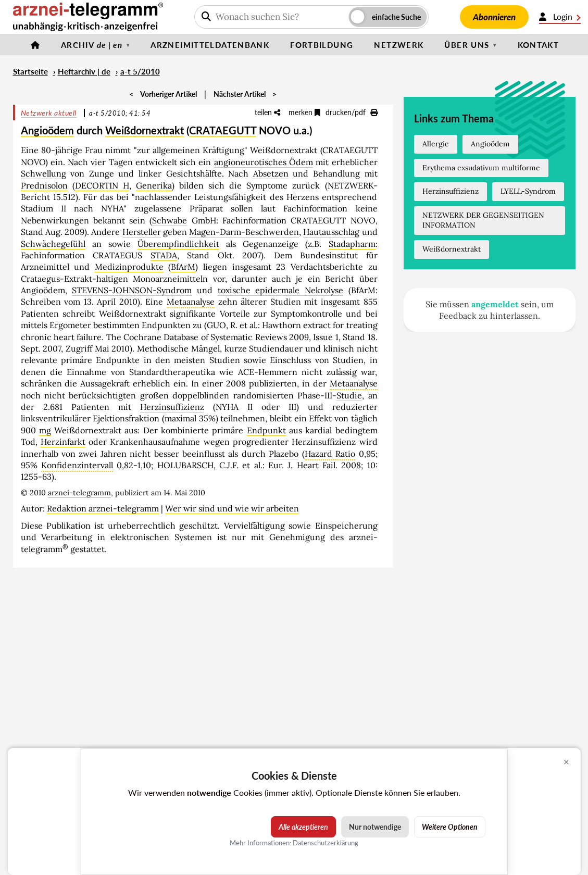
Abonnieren (494, 17)
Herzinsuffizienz (172, 407)
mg (45, 430)
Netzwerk (399, 45)
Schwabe (170, 220)
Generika (154, 185)
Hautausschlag (331, 232)
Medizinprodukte (129, 267)
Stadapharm (352, 244)
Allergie (436, 144)
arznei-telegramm (79, 493)
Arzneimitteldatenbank (210, 45)
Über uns (467, 45)
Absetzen (271, 173)
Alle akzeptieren (303, 827)
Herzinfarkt (63, 442)
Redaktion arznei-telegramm (103, 508)
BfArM (183, 267)
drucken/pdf (352, 112)
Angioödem (47, 130)
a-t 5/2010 (140, 71)
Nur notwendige (375, 827)
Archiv (92, 45)
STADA (164, 255)
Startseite (30, 71)
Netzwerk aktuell (49, 113)
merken (304, 112)
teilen (267, 112)
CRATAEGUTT (223, 130)
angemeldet (495, 304)
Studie (349, 395)
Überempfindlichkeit (178, 244)
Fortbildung (322, 45)
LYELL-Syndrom (528, 191)
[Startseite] (35, 45)
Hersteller (142, 232)
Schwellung (43, 173)
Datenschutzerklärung (326, 843)
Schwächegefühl (53, 244)
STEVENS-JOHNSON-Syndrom (132, 290)
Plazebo (284, 454)
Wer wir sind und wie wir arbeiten (232, 508)
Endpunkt (266, 430)
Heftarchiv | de (84, 71)
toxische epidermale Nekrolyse (280, 290)
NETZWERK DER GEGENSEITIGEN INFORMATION (483, 220)
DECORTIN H (102, 185)
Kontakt (539, 45)
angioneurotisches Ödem (264, 162)
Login (560, 17)
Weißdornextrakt (145, 130)
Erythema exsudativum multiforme (481, 168)
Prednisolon (44, 185)
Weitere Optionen (450, 827)
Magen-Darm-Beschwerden (244, 232)
